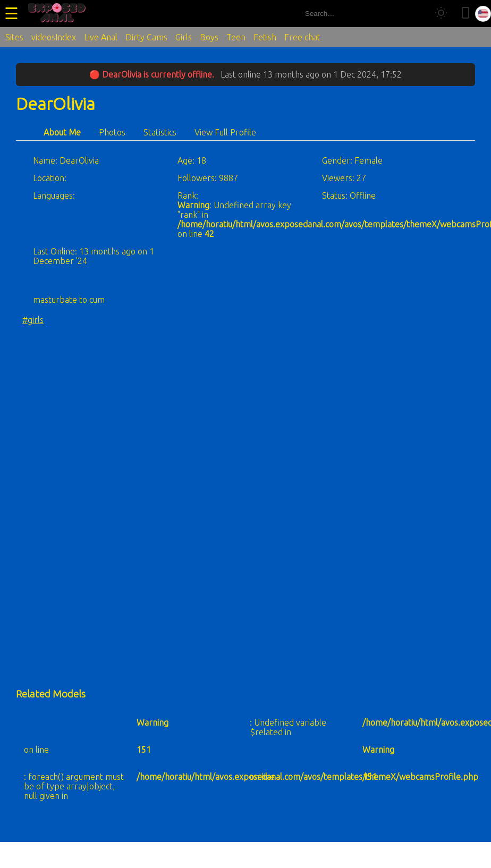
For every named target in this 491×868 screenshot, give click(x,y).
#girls (33, 320)
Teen (236, 37)
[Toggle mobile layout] (465, 14)
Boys (209, 37)
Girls (184, 37)
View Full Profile (225, 132)
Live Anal (101, 37)
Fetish (265, 37)
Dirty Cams (146, 37)
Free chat (302, 37)
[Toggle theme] (441, 14)
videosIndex (54, 37)
